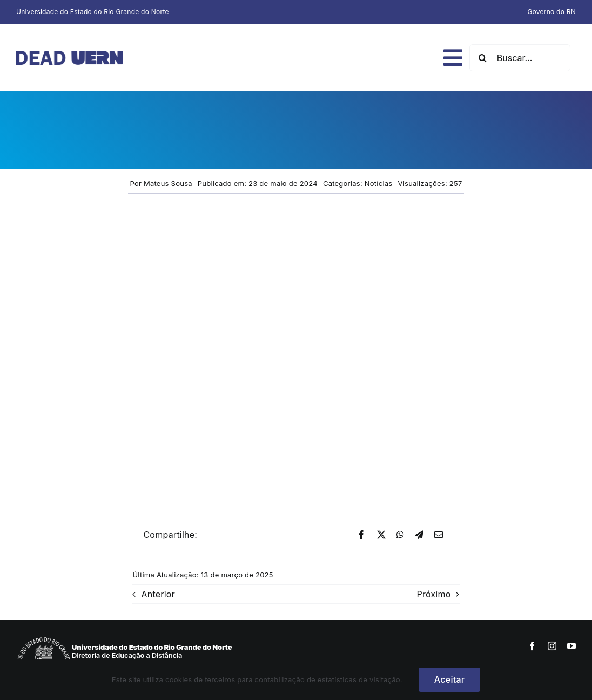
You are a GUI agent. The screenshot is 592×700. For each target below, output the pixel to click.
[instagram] (552, 646)
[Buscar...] (520, 58)
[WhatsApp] (400, 535)
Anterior (158, 594)
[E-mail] (439, 535)
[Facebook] (361, 535)
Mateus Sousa (168, 183)
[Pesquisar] (483, 58)
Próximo (433, 594)
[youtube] (571, 646)
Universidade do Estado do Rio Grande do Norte (93, 12)
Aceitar (449, 679)
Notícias (379, 183)
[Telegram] (419, 535)
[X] (381, 535)
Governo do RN (551, 12)
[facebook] (532, 646)
